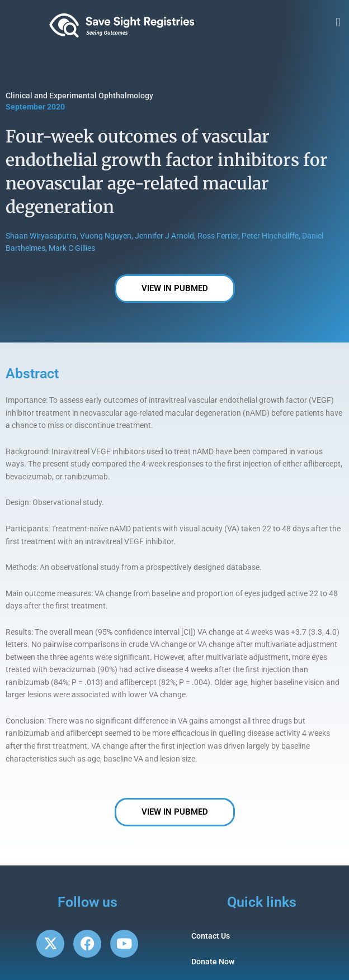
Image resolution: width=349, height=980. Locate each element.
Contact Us (211, 936)
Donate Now (213, 962)
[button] (338, 23)
